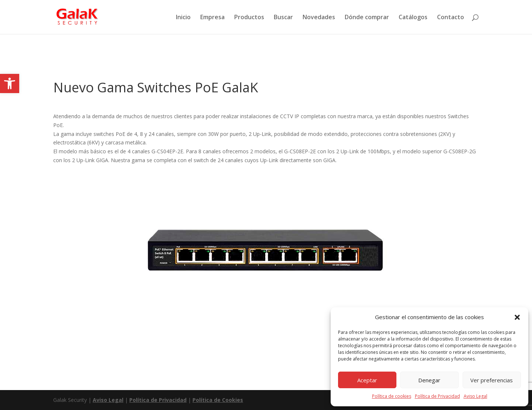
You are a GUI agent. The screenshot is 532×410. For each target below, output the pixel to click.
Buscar (283, 18)
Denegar (429, 380)
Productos (249, 18)
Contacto (451, 18)
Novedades (319, 18)
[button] (10, 83)
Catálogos (413, 18)
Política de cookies (392, 396)
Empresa (212, 18)
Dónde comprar (367, 18)
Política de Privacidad (437, 396)
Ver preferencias (492, 380)
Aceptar (367, 380)
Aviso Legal (475, 396)
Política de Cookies (218, 400)
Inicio (183, 18)
